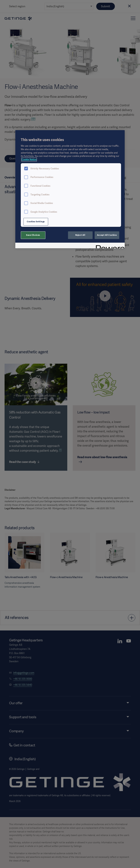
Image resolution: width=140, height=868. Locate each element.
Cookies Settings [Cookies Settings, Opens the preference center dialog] (36, 222)
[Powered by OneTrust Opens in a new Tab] (109, 246)
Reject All (80, 235)
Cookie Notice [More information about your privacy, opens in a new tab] (29, 159)
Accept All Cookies (107, 235)
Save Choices (33, 235)
